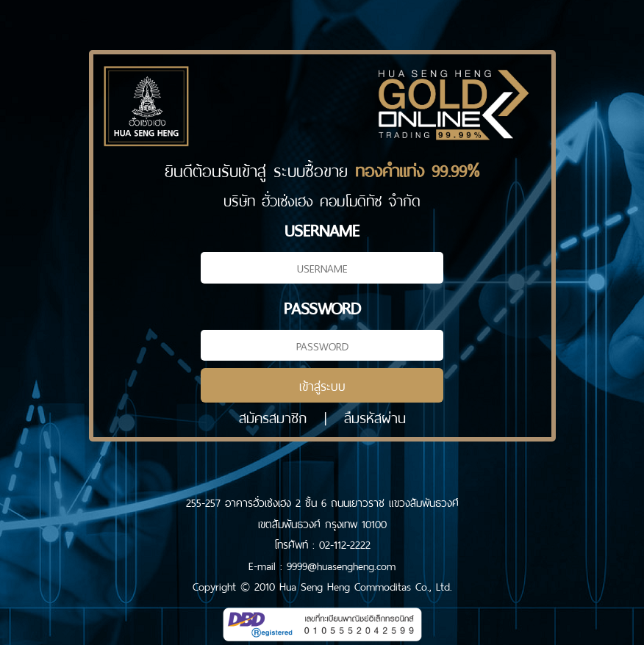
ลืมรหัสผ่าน (375, 416)
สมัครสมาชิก (273, 416)
